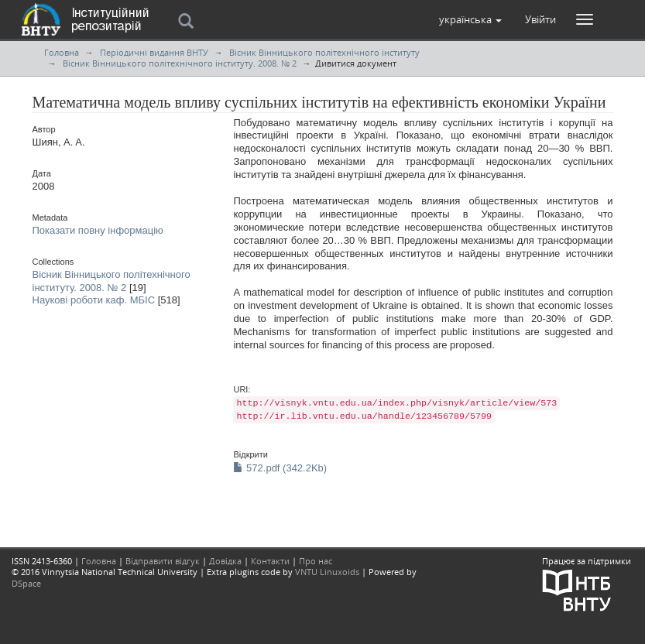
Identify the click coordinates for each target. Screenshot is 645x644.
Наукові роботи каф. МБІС (94, 300)
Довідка (225, 561)
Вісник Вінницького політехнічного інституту (324, 52)
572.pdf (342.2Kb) (280, 468)
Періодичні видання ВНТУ (154, 52)
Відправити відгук (163, 561)
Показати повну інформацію (98, 230)
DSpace (26, 583)
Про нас (316, 561)
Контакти (270, 561)
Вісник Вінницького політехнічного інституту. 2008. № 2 (180, 63)
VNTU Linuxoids (327, 572)
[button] (470, 19)
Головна (62, 52)
